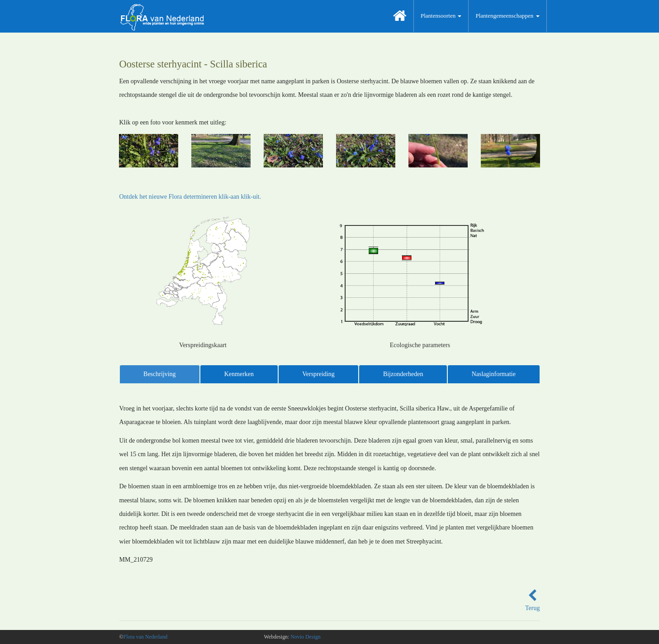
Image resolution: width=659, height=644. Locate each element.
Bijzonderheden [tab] (403, 374)
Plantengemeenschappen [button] (507, 16)
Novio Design (305, 637)
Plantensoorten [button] (441, 16)
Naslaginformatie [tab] (494, 374)
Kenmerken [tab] (239, 374)
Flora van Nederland (146, 637)
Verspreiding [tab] (318, 374)
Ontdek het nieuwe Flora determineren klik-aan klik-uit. (190, 197)
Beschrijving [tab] (160, 374)
